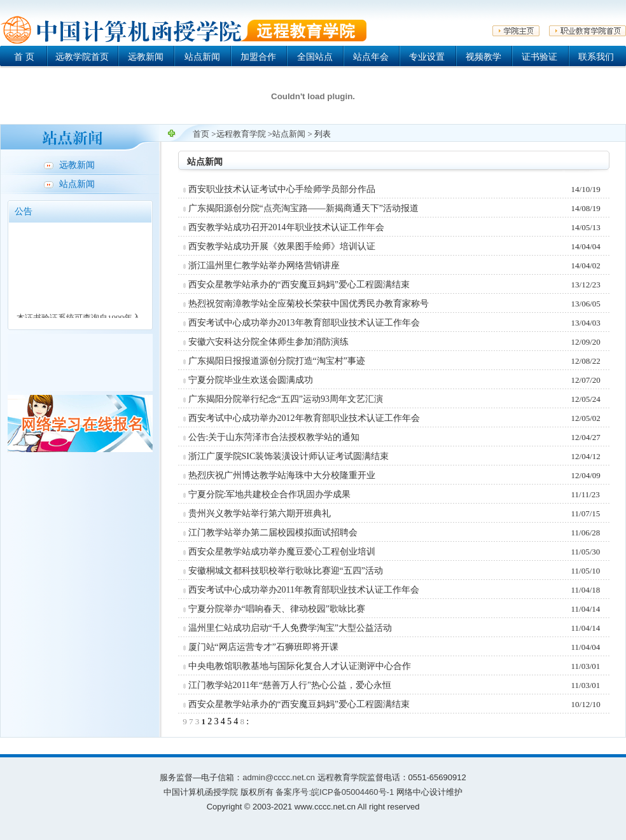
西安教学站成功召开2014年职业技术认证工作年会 (286, 227)
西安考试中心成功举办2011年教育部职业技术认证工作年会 (304, 590)
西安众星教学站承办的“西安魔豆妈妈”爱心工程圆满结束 (299, 285)
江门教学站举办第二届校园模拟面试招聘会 (273, 533)
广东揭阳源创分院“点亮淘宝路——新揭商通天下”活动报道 (303, 208)
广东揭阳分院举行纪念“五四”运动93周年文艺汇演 (286, 399)
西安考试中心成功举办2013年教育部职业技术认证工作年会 (304, 323)
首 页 (24, 57)
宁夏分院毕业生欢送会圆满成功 (251, 380)
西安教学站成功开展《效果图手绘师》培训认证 (282, 246)
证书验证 (539, 57)
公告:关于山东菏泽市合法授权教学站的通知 (274, 437)
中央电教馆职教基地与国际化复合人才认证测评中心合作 (300, 666)
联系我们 (596, 57)
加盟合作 (258, 57)
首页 (201, 134)
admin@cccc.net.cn (279, 777)
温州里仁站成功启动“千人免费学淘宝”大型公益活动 (290, 628)
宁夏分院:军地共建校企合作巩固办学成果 (270, 494)
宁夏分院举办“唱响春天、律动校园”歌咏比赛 (277, 609)
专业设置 (427, 57)
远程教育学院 (241, 134)
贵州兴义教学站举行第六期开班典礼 (260, 513)
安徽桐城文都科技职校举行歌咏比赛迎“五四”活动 (286, 571)
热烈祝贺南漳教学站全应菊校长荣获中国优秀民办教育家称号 (309, 304)
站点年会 (371, 57)
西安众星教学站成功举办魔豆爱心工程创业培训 (282, 552)
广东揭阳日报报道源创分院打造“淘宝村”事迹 (277, 361)
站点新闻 (202, 57)
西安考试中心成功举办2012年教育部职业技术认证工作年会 (304, 418)
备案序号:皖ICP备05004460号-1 (335, 792)
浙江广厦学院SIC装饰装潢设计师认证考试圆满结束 (289, 456)
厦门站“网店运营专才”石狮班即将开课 (263, 647)
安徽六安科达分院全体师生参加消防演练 (268, 342)
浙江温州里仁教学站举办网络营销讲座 (264, 265)
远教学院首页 (82, 57)
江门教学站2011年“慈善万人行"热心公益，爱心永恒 (290, 685)
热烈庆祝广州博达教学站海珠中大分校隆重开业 (282, 475)
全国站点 (315, 57)
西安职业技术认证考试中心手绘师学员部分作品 (282, 189)
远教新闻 (146, 57)
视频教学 (483, 57)
